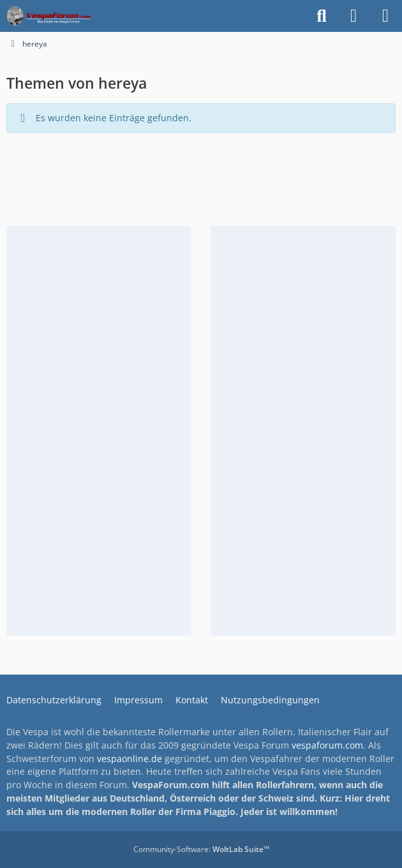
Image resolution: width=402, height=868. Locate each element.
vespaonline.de (130, 759)
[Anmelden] (354, 16)
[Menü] (385, 16)
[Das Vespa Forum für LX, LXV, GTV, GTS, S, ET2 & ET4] (48, 16)
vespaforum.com (327, 745)
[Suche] (322, 16)
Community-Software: (201, 849)
